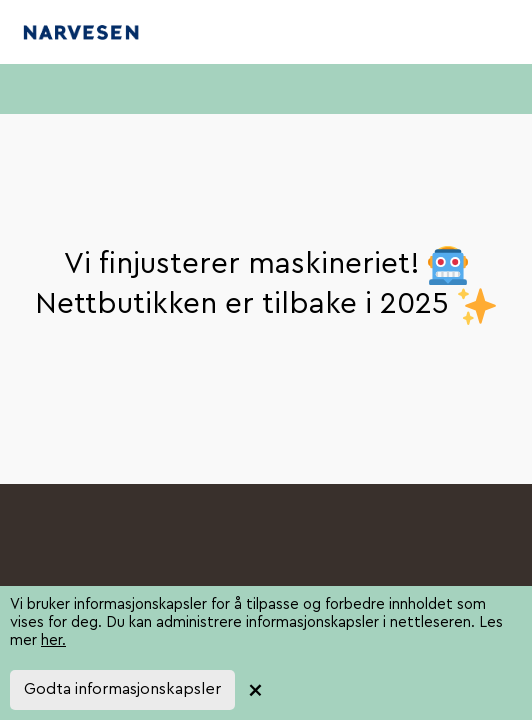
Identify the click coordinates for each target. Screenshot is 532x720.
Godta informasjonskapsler (122, 689)
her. (53, 640)
